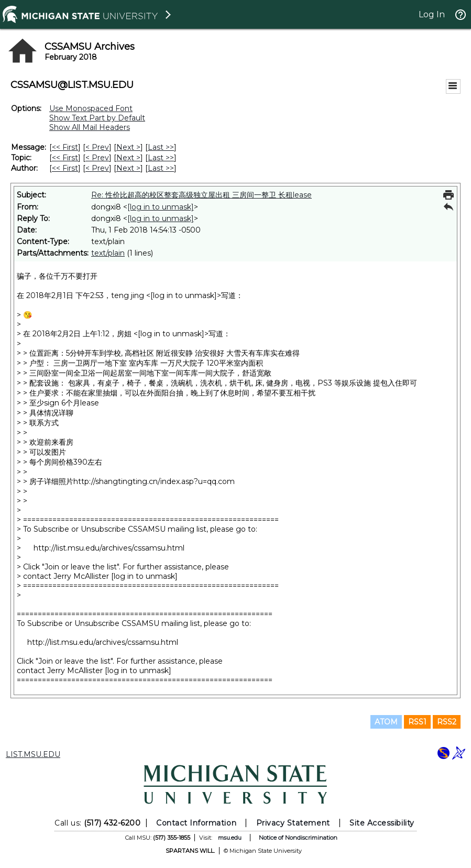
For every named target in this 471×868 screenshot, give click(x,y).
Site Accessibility (382, 823)
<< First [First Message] (65, 147)
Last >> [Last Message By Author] (161, 168)
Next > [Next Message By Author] (128, 168)
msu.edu (230, 838)
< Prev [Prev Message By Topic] (97, 158)
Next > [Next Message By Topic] (128, 158)
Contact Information (196, 823)
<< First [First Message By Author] (65, 168)
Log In (432, 14)
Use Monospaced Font (91, 108)
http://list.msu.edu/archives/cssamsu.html (109, 548)
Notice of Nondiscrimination (298, 838)
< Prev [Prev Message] (97, 147)
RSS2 (447, 722)
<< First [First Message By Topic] (65, 158)
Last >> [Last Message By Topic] (161, 158)
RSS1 (417, 722)
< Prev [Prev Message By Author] (97, 168)
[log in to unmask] (161, 207)
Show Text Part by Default (97, 118)
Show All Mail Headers (90, 127)
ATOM (386, 722)
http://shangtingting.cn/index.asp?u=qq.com (154, 481)
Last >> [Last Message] (161, 147)
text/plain (108, 253)
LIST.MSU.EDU (33, 754)
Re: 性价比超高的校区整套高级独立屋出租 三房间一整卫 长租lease (201, 195)
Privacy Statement (293, 823)
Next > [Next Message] (128, 147)
